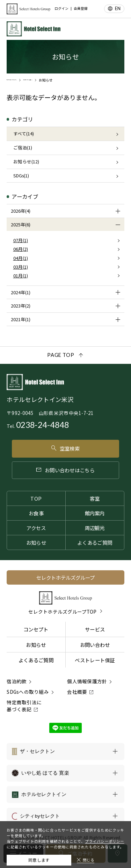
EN (118, 9)
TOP (36, 498)
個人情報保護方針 (87, 681)
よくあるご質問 (95, 542)
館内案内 (95, 513)
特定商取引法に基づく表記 (24, 706)
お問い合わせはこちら (65, 470)
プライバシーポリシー (104, 837)
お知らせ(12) (26, 161)
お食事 (36, 513)
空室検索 (65, 448)
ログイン (61, 9)
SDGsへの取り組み (28, 692)
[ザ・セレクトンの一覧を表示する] (65, 751)
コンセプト (36, 629)
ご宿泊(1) (23, 147)
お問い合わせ (95, 645)
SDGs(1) (21, 175)
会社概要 (77, 692)
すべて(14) (24, 133)
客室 (95, 498)
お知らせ (36, 542)
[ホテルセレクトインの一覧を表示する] (65, 795)
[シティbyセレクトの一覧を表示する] (65, 816)
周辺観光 (95, 528)
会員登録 (81, 9)
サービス (95, 629)
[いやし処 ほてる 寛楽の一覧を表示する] (65, 773)
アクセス (36, 528)
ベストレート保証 (95, 660)
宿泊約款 (17, 681)
